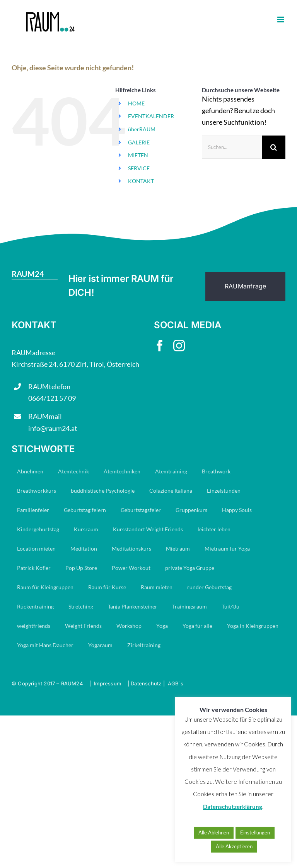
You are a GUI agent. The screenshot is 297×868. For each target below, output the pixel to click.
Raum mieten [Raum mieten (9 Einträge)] (157, 587)
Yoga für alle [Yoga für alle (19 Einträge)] (197, 626)
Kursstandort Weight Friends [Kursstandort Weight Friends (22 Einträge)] (148, 529)
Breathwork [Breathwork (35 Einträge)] (216, 471)
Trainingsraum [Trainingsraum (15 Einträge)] (189, 606)
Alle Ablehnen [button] (214, 832)
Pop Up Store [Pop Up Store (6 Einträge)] (81, 568)
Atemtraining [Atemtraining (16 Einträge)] (171, 471)
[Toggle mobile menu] (281, 19)
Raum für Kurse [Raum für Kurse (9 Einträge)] (107, 587)
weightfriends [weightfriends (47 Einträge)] (34, 626)
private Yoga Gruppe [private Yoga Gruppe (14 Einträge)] (190, 568)
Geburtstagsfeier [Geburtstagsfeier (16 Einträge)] (141, 510)
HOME (136, 103)
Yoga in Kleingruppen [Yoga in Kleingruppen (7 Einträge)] (253, 626)
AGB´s (176, 683)
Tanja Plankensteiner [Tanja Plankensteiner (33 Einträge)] (133, 606)
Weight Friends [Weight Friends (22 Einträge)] (83, 626)
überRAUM (142, 129)
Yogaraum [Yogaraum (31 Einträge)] (100, 645)
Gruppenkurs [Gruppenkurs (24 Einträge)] (191, 510)
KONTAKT (141, 181)
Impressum (108, 683)
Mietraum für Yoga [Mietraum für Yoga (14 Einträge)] (227, 548)
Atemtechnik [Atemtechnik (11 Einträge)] (73, 471)
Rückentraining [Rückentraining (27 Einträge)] (35, 606)
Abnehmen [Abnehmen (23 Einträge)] (30, 471)
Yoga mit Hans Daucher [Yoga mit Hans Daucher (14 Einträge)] (45, 645)
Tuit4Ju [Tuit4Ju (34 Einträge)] (230, 606)
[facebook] (160, 346)
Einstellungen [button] (255, 832)
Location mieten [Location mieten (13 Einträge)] (36, 548)
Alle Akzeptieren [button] (234, 846)
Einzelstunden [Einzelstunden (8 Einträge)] (224, 491)
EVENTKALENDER (151, 116)
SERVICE (139, 168)
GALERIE (139, 142)
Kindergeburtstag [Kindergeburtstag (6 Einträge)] (38, 529)
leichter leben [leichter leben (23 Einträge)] (214, 529)
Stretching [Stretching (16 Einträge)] (81, 606)
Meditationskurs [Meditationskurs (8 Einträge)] (131, 548)
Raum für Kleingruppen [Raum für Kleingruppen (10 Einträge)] (45, 587)
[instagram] (179, 346)
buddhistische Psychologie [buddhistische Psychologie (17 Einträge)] (103, 491)
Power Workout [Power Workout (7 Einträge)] (131, 568)
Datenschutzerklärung (233, 807)
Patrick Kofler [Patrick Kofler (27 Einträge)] (34, 568)
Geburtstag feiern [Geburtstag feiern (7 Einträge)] (85, 510)
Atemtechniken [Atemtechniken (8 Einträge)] (122, 471)
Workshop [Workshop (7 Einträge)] (129, 626)
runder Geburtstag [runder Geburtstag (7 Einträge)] (209, 587)
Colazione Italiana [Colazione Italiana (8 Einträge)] (171, 491)
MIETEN (138, 155)
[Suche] (274, 147)
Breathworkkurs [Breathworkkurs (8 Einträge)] (37, 491)
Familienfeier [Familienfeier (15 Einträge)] (33, 510)
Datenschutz (146, 683)
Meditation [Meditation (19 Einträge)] (84, 548)
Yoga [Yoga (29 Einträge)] (162, 626)
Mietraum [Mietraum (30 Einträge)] (178, 548)
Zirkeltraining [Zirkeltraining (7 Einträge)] (144, 645)
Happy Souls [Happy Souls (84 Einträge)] (237, 510)
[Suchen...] (232, 147)
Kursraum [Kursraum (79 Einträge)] (86, 529)
